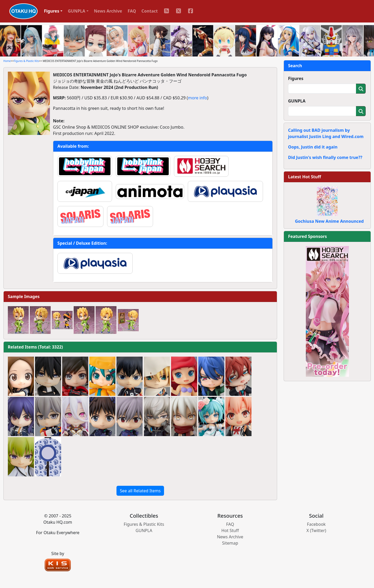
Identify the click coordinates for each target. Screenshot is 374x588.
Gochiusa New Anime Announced (329, 221)
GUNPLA (297, 101)
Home (7, 61)
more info (198, 98)
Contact (150, 11)
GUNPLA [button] (77, 11)
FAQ (132, 11)
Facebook (316, 524)
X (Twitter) (316, 530)
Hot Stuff (230, 530)
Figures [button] (52, 11)
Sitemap (230, 543)
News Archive (108, 11)
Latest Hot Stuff (305, 177)
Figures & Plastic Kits (27, 61)
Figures (296, 78)
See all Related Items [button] (140, 491)
